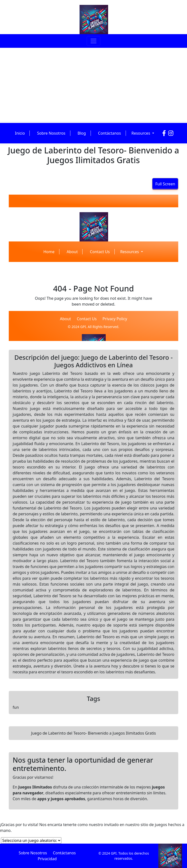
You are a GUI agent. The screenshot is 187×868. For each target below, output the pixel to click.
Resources (141, 133)
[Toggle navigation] (93, 41)
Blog (82, 133)
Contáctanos (110, 133)
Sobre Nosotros (51, 133)
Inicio (20, 133)
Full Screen (165, 184)
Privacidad (47, 859)
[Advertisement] (93, 84)
